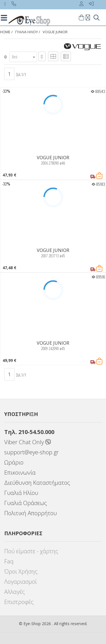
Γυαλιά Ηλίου (21, 493)
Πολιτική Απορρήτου (31, 513)
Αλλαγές (15, 592)
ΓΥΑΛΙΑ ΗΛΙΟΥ (27, 32)
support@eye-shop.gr (32, 452)
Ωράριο (14, 462)
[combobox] (23, 57)
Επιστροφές (19, 602)
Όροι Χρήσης (21, 571)
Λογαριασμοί (20, 582)
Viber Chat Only (28, 442)
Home (5, 32)
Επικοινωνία (20, 473)
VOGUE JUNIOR (55, 32)
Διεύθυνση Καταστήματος (37, 483)
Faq (9, 561)
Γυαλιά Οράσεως (26, 503)
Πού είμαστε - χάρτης (31, 551)
